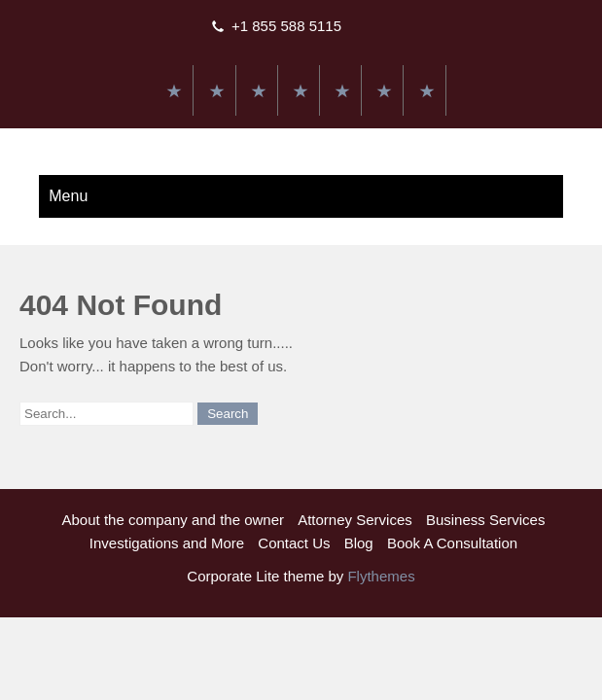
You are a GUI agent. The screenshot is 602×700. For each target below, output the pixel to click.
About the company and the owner (174, 520)
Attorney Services (355, 520)
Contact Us (294, 543)
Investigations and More (167, 543)
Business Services (486, 520)
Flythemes (379, 576)
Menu (68, 196)
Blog (359, 543)
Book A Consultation (452, 543)
